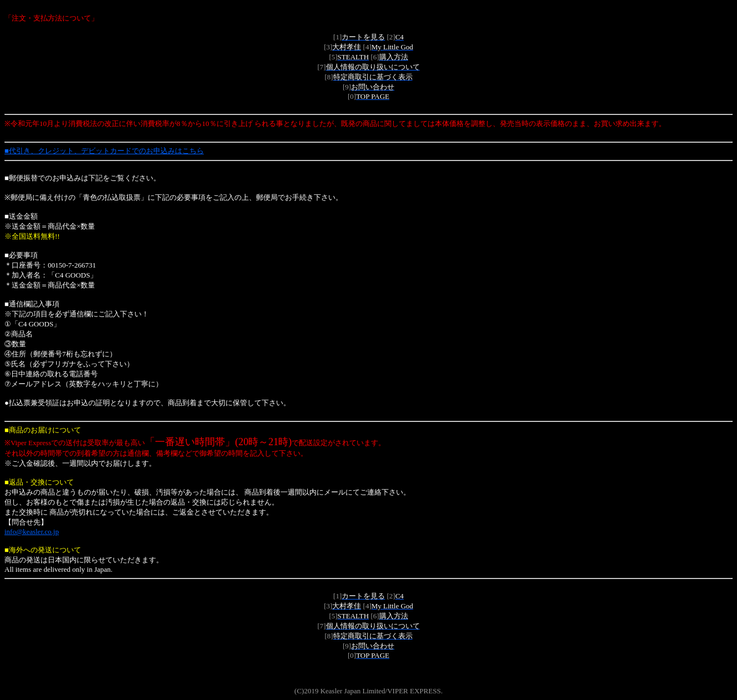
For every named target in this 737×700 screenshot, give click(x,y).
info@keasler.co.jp (32, 532)
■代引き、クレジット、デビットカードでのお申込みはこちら (104, 151)
